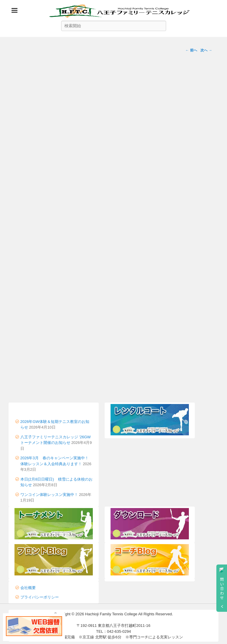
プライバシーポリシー (40, 597)
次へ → (206, 50)
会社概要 (28, 588)
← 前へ (191, 50)
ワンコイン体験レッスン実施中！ (49, 495)
